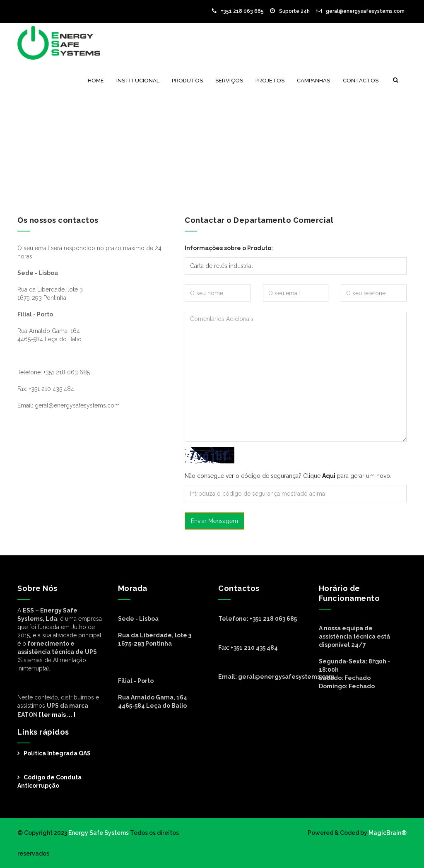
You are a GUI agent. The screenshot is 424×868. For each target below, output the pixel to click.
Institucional (138, 81)
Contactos (361, 81)
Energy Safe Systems (99, 833)
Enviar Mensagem (214, 521)
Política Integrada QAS (57, 753)
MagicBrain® (387, 833)
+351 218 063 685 (238, 11)
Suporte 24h (290, 11)
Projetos (270, 81)
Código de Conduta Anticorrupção (49, 781)
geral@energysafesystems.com (360, 11)
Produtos (187, 81)
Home (96, 81)
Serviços (229, 81)
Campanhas (313, 81)
